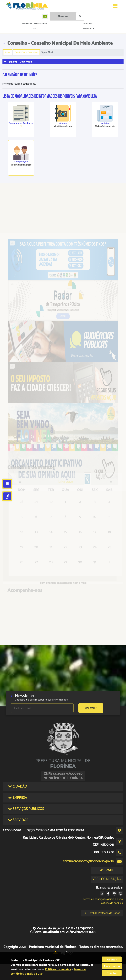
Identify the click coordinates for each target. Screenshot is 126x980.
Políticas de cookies (111, 903)
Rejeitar (112, 973)
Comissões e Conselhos (26, 52)
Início (8, 52)
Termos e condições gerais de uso (103, 899)
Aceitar (112, 959)
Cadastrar (91, 708)
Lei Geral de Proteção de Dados (102, 913)
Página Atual (47, 52)
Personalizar (112, 966)
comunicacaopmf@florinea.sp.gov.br (88, 861)
